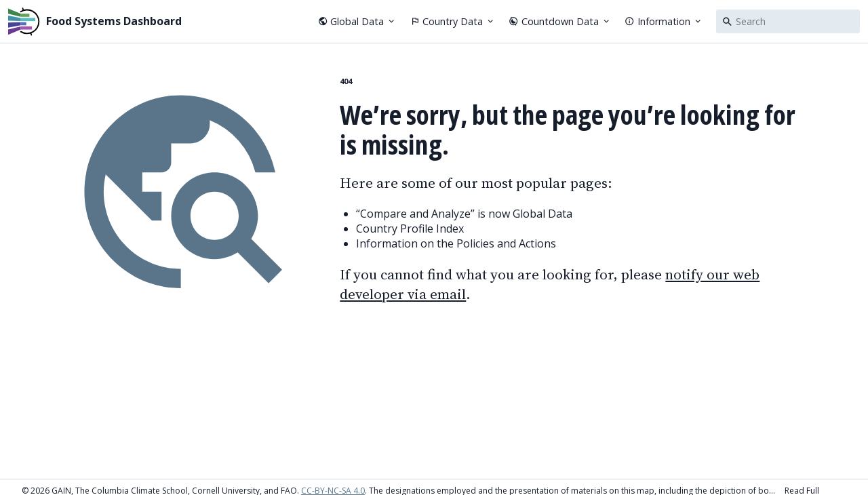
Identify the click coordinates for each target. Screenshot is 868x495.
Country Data (453, 21)
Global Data (357, 21)
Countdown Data (560, 21)
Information (664, 21)
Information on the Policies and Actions (456, 243)
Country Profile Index (410, 229)
